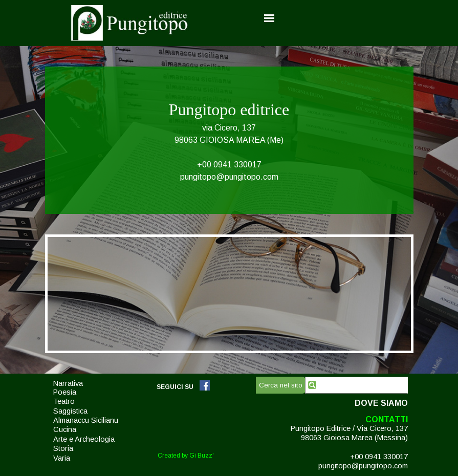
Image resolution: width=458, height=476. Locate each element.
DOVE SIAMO (381, 403)
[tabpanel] (229, 140)
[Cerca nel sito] (356, 385)
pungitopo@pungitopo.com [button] (229, 177)
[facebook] (205, 385)
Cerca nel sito (281, 385)
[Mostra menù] (269, 18)
